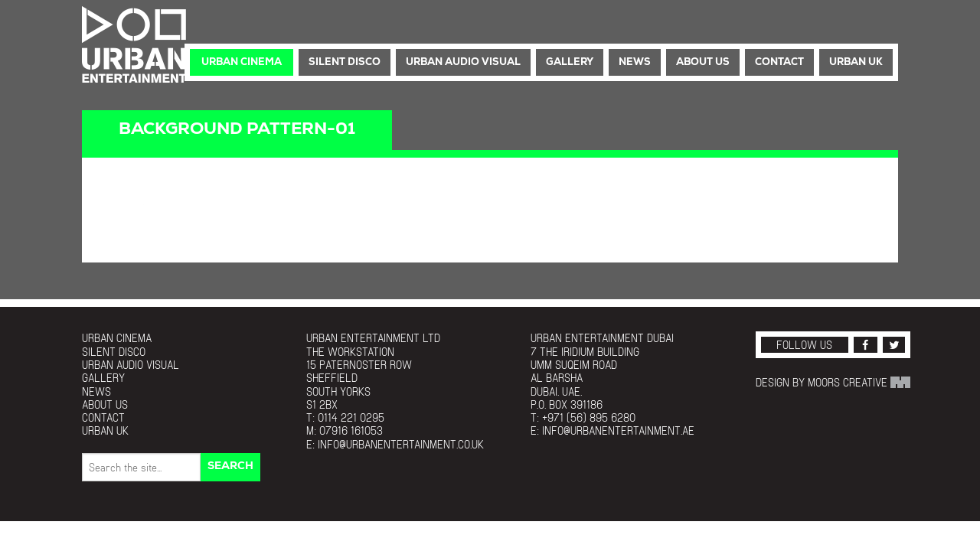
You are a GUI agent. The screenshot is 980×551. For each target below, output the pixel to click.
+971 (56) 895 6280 (589, 417)
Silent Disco (345, 62)
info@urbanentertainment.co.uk (401, 444)
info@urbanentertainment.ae (618, 430)
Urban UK (856, 62)
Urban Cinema (242, 62)
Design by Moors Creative (833, 382)
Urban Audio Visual (463, 62)
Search (230, 466)
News (635, 62)
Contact (779, 62)
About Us (703, 62)
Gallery (570, 62)
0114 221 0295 (351, 417)
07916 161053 (351, 430)
